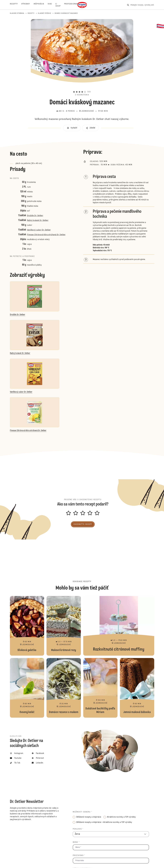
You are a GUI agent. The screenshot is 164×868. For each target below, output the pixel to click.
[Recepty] (16, 5)
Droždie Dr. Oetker (35, 216)
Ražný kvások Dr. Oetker (38, 220)
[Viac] (52, 5)
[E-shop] (60, 5)
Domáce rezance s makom (64, 688)
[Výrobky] (27, 5)
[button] (82, 88)
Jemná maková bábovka (137, 688)
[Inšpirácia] (41, 5)
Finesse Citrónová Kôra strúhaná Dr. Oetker (46, 235)
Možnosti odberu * (82, 812)
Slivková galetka (27, 626)
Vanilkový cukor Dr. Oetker (39, 230)
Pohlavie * (78, 829)
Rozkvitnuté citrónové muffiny (119, 626)
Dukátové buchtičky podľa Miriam (100, 688)
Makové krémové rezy (64, 626)
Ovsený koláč (27, 688)
